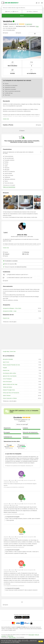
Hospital (5, 368)
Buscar (22, 16)
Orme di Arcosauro (7, 382)
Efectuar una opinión (22, 424)
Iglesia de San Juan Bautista (10, 376)
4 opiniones (29, 24)
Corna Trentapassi (7, 379)
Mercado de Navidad (8, 359)
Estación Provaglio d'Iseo (9, 390)
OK (41, 641)
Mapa (37, 26)
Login (38, 3)
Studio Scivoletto (12, 637)
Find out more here (17, 641)
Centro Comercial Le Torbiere (10, 398)
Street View (13, 352)
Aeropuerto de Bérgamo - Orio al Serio (12, 308)
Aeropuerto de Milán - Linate (10, 311)
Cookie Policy (10, 636)
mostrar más (6, 119)
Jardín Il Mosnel (7, 396)
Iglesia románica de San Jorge (10, 384)
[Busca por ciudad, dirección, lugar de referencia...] (22, 8)
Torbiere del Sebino (8, 387)
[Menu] (42, 3)
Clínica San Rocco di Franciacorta (11, 393)
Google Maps (6, 352)
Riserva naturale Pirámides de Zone (11, 365)
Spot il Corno (6, 362)
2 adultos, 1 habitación (32, 12)
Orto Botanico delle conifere (9, 373)
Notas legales (31, 635)
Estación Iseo (6, 318)
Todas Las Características (9, 187)
